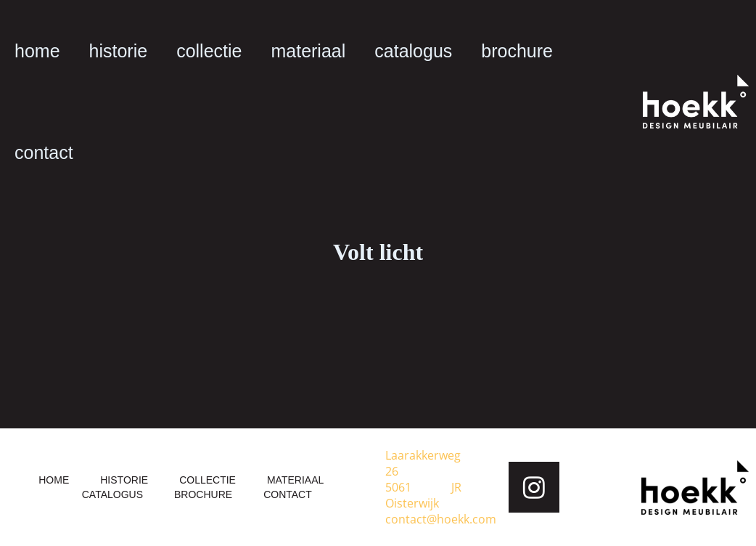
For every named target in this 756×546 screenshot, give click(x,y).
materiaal (308, 51)
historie (119, 51)
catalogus (413, 51)
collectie (209, 51)
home (37, 51)
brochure (517, 51)
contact (44, 152)
